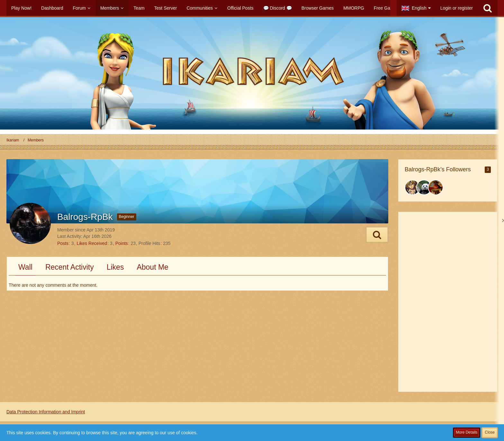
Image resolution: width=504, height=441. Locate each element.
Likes (115, 267)
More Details (467, 432)
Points (122, 243)
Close (490, 432)
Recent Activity (70, 267)
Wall (25, 267)
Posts (63, 243)
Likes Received (92, 243)
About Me (152, 267)
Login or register (457, 8)
